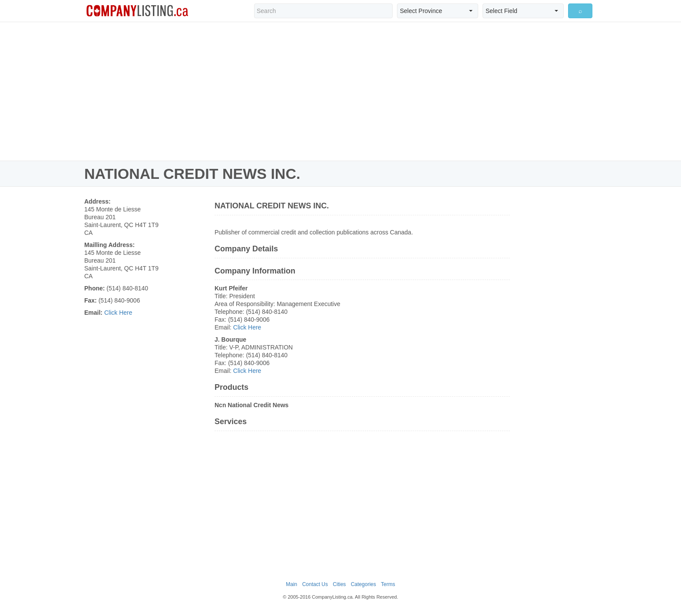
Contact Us (315, 584)
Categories (364, 584)
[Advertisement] (340, 91)
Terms (388, 584)
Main (291, 584)
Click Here (118, 313)
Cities (339, 584)
